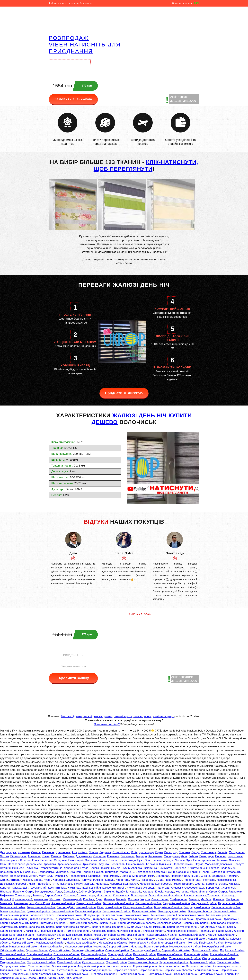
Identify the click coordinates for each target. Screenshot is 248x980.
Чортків (180, 860)
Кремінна (113, 856)
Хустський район (67, 970)
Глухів (84, 868)
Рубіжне (98, 880)
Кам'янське (41, 899)
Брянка (126, 876)
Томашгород (23, 896)
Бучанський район (38, 911)
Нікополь (6, 892)
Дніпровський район (41, 919)
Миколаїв (6, 903)
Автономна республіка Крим (32, 903)
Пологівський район (39, 954)
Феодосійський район (91, 966)
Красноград (146, 852)
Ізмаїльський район (139, 927)
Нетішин (5, 868)
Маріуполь (233, 899)
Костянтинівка (57, 888)
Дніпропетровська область (73, 919)
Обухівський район (12, 950)
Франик (162, 896)
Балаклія (152, 864)
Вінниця (194, 899)
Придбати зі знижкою (124, 393)
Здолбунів (122, 892)
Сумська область (93, 962)
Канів (35, 860)
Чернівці (5, 899)
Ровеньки (61, 876)
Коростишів (235, 856)
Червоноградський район (96, 970)
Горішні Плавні (200, 872)
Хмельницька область (227, 966)
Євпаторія (119, 888)
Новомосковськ (227, 880)
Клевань (148, 892)
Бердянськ (213, 888)
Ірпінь (18, 872)
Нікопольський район (78, 947)
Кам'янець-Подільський (83, 888)
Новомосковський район (185, 947)
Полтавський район (94, 954)
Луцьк (152, 896)
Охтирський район (117, 950)
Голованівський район (190, 915)
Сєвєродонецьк (194, 888)
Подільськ (30, 872)
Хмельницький (72, 899)
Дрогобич (44, 884)
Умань (223, 884)
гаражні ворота (123, 716)
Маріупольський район (50, 943)
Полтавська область (66, 954)
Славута (239, 864)
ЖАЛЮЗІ (125, 415)
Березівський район (13, 907)
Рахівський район (144, 954)
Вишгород (171, 852)
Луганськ (219, 899)
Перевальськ (16, 864)
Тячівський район (228, 962)
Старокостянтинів (51, 868)
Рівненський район (196, 954)
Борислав (180, 868)
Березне (18, 892)
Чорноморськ (111, 876)
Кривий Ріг (232, 974)
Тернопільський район (174, 962)
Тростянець (208, 852)
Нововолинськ (78, 876)
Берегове (46, 860)
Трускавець (90, 864)
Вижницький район (144, 911)
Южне (46, 856)
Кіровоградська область (182, 931)
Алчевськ (177, 888)
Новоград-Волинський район (149, 947)
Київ (68, 978)
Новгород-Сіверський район (111, 947)
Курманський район (95, 939)
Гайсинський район (137, 915)
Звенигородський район (225, 923)
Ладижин (105, 852)
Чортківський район (52, 974)
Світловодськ (144, 872)
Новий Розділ (127, 860)
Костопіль (182, 892)
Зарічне (109, 892)
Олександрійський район (88, 950)
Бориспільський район (226, 907)
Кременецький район (193, 935)
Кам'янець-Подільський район (45, 931)
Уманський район (39, 966)
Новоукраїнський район (217, 947)
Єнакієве (105, 888)
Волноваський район (69, 915)
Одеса (32, 978)
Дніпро (42, 978)
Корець (170, 892)
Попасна (221, 856)
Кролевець (155, 856)
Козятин (25, 860)
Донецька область (159, 919)
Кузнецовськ (163, 884)
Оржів (213, 892)
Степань (82, 896)
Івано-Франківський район (108, 927)
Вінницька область (200, 911)
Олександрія (20, 888)
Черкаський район (151, 970)
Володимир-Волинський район (104, 915)
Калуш (135, 880)
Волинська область (42, 915)
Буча (140, 860)
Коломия (233, 876)
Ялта (55, 884)
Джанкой (75, 872)
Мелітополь (104, 896)
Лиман (113, 860)
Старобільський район (41, 962)
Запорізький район (196, 923)
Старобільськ (121, 852)
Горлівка (89, 899)
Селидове (60, 860)
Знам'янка (236, 860)
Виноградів (206, 856)
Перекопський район (205, 950)
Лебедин (168, 860)
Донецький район (183, 919)
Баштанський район (148, 903)
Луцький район (217, 939)
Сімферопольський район (219, 958)
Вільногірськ (18, 856)
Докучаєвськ (84, 856)
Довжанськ (7, 884)
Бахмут (78, 884)
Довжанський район (133, 919)
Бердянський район (204, 903)
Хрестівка (50, 864)
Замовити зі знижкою (73, 99)
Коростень (123, 880)
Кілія (134, 852)
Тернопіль (214, 896)
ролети (108, 716)
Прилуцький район (120, 954)
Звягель (89, 884)
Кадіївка (234, 884)
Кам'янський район (78, 931)
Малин (103, 860)
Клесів (159, 892)
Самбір (116, 868)
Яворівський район (186, 974)
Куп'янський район (69, 939)
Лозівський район (120, 939)
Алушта (104, 864)
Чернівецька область (178, 970)
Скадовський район (13, 962)
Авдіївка (137, 868)
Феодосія (21, 884)
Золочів (222, 852)
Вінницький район (225, 911)
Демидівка (70, 892)
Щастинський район (160, 974)
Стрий (4, 880)
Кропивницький (22, 899)
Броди (196, 852)
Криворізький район (13, 939)
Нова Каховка (19, 876)
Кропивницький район (41, 939)
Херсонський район (199, 966)
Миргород (62, 872)
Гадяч (159, 852)
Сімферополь (179, 899)
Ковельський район (211, 931)
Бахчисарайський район (119, 903)
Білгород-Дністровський (226, 872)
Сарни (49, 896)
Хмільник (91, 860)
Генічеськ (48, 852)
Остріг (29, 892)
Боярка (94, 868)
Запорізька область (170, 923)
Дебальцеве (34, 864)
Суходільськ (237, 852)
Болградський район (197, 907)
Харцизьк (59, 880)
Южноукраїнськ (198, 868)
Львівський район (23, 943)
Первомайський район (176, 950)
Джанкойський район (13, 919)
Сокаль (36, 852)
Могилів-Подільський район (206, 943)
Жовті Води (46, 876)
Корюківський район (79, 935)
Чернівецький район (206, 970)
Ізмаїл (177, 884)
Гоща (59, 892)
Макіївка (206, 899)
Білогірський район (109, 907)
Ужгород (149, 888)
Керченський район (129, 931)
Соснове (69, 896)
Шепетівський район (104, 974)
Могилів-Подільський (218, 864)
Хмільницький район (42, 970)
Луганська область (170, 939)
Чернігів (121, 899)
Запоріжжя (7, 978)
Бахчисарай (76, 860)
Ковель (110, 880)
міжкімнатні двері (163, 716)
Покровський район (13, 954)
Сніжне (205, 876)
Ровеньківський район (224, 954)
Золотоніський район (13, 927)
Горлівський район (218, 915)
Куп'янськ (165, 864)
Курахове (24, 852)
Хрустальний (38, 888)
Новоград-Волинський (185, 876)
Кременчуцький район (222, 935)
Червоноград (192, 880)
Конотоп (5, 888)
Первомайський (183, 864)
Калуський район (187, 927)
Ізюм (151, 876)
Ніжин (33, 884)
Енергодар (162, 876)
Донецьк (21, 978)
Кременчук (229, 896)
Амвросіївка (79, 852)
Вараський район (63, 911)
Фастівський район (64, 966)
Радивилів (235, 892)
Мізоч (193, 892)
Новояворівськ (9, 860)
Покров (99, 872)
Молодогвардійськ (176, 856)
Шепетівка (112, 872)
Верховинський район (117, 911)
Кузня (48, 880)
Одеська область (37, 950)
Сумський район (116, 962)
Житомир (55, 899)
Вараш (38, 880)
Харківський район (145, 966)
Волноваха (128, 856)
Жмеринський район (112, 923)
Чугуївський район (78, 974)
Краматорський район (131, 935)
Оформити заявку (73, 678)
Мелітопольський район (82, 943)
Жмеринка (150, 868)
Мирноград (139, 876)
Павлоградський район (145, 950)
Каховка (214, 868)
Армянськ (34, 856)
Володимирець (44, 892)
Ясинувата (165, 868)
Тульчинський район (203, 962)
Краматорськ (121, 896)
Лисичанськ (134, 888)
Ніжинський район (52, 947)
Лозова (27, 880)
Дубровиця (95, 892)
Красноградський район (162, 935)
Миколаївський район (143, 943)
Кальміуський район (213, 927)
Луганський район (195, 939)
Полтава (133, 899)
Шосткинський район (132, 974)
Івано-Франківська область (73, 927)
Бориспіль (95, 876)
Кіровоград (147, 884)
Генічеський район (163, 915)
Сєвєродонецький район (152, 958)
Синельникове (135, 864)
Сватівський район (122, 958)
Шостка (200, 884)
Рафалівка (7, 896)
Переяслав (118, 864)
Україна (78, 978)
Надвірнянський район (24, 947)
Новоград (102, 884)
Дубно (83, 892)
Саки (3, 864)
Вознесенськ (46, 872)
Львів (61, 978)
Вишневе (18, 868)
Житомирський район (53, 923)
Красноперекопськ (69, 864)
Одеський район (60, 950)
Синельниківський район (185, 958)
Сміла (159, 880)
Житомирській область (83, 923)
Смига (58, 896)
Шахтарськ (218, 876)
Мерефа (142, 856)
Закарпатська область (142, 923)
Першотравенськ (204, 860)
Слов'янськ (228, 888)
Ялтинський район (212, 974)
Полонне (184, 852)
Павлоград (162, 888)
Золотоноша (153, 860)
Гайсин (193, 856)
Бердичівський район (176, 903)
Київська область (154, 931)
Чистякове (209, 880)
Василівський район (88, 911)
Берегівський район (231, 903)
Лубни (33, 876)
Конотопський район (22, 935)
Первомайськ (173, 880)
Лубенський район (144, 939)
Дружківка (73, 880)
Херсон (145, 899)
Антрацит (15, 880)
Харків (52, 978)
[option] (73, 558)
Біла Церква (139, 896)
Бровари (188, 884)
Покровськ (147, 880)
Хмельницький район (14, 970)
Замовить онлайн (186, 3)
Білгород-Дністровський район (76, 907)
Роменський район (44, 958)
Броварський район (13, 911)
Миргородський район (172, 943)
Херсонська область (171, 966)
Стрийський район (69, 962)
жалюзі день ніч (93, 716)
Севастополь (160, 899)
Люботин (68, 856)
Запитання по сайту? (107, 724)
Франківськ (175, 896)
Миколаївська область (113, 943)
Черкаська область (126, 970)
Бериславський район (41, 907)
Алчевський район (63, 903)
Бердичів (212, 884)
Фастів (4, 876)
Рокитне (38, 896)
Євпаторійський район (24, 923)
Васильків (6, 872)
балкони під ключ (71, 716)
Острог (223, 892)
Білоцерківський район (138, 907)
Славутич (100, 856)
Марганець (127, 872)
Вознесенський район (14, 915)
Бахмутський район (89, 903)
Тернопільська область (143, 962)
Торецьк (87, 872)
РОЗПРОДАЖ (69, 38)
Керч (92, 896)
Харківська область (119, 966)
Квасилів (136, 892)
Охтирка (160, 872)
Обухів (199, 864)
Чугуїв (126, 868)
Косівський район (105, 935)
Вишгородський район (172, 911)
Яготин (4, 856)
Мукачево (66, 884)
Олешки (56, 856)
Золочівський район (41, 927)
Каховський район (103, 931)
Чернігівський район (25, 974)
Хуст (189, 860)
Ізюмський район (164, 927)
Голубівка (32, 868)
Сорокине (182, 872)
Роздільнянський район (15, 958)
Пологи (93, 852)
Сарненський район (96, 958)
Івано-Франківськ (195, 896)
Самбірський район (70, 958)
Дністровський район (105, 919)
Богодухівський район (168, 907)
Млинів (203, 892)
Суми (99, 899)
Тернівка (222, 860)
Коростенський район (51, 935)
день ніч (153, 415)
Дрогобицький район (209, 919)
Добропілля (71, 868)
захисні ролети (142, 716)
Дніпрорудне (8, 852)
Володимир (228, 868)
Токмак (105, 868)
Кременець (63, 852)
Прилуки (86, 880)
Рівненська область (170, 954)
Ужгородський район (13, 966)
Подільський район (232, 950)
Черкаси (109, 899)
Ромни (171, 872)
